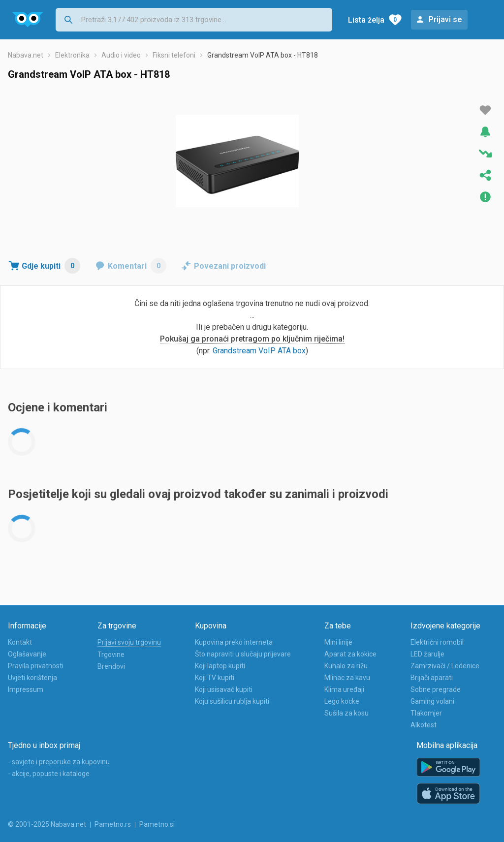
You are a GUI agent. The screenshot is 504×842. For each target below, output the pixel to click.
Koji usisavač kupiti (224, 689)
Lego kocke (342, 701)
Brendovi (111, 666)
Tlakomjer (426, 713)
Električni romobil (437, 642)
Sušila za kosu (346, 713)
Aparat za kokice (350, 654)
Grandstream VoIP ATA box (259, 351)
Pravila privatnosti (36, 666)
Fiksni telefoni (174, 55)
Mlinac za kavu (347, 678)
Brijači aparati (432, 678)
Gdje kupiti (51, 266)
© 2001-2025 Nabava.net (47, 824)
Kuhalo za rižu (346, 666)
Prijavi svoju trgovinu (129, 642)
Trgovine (111, 655)
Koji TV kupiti (215, 678)
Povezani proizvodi (230, 266)
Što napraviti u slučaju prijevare (243, 654)
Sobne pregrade (436, 689)
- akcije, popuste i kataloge (49, 774)
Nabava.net (26, 55)
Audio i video (121, 55)
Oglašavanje (27, 654)
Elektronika (72, 55)
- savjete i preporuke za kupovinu (59, 762)
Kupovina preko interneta (234, 642)
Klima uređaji (344, 689)
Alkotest (424, 725)
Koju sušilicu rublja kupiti (232, 701)
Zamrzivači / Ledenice (445, 666)
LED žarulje (427, 654)
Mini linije (338, 642)
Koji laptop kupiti (220, 666)
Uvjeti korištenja (32, 678)
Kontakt (20, 642)
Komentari (137, 266)
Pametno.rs (113, 824)
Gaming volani (432, 701)
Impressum (26, 689)
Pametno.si (157, 824)
